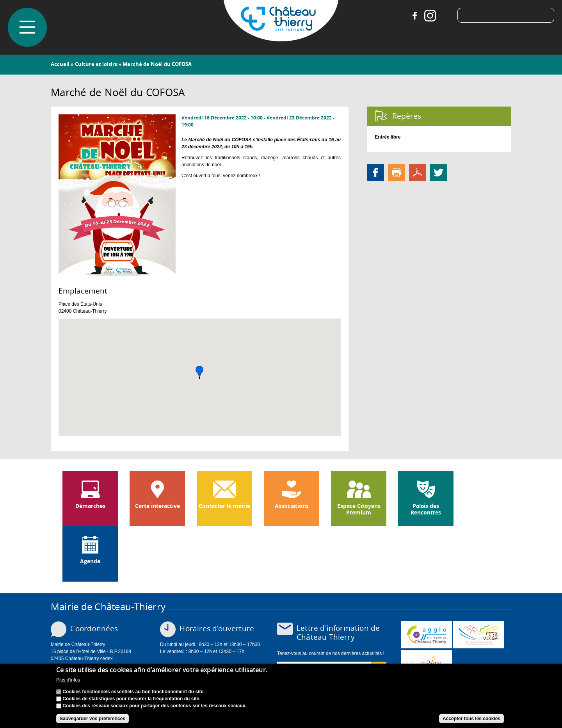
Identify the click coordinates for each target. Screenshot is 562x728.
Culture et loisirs (96, 64)
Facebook (414, 16)
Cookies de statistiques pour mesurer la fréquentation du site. (131, 699)
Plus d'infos (68, 680)
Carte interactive (157, 506)
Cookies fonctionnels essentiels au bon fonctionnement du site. (133, 692)
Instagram (430, 16)
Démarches (90, 506)
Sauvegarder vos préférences (92, 719)
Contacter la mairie (224, 506)
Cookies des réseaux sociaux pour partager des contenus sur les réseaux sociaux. (155, 706)
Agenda (90, 561)
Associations (292, 506)
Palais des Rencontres (426, 509)
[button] (199, 372)
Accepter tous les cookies (471, 719)
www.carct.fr (427, 635)
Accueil (60, 64)
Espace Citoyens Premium (359, 509)
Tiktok (446, 16)
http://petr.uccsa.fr (478, 635)
